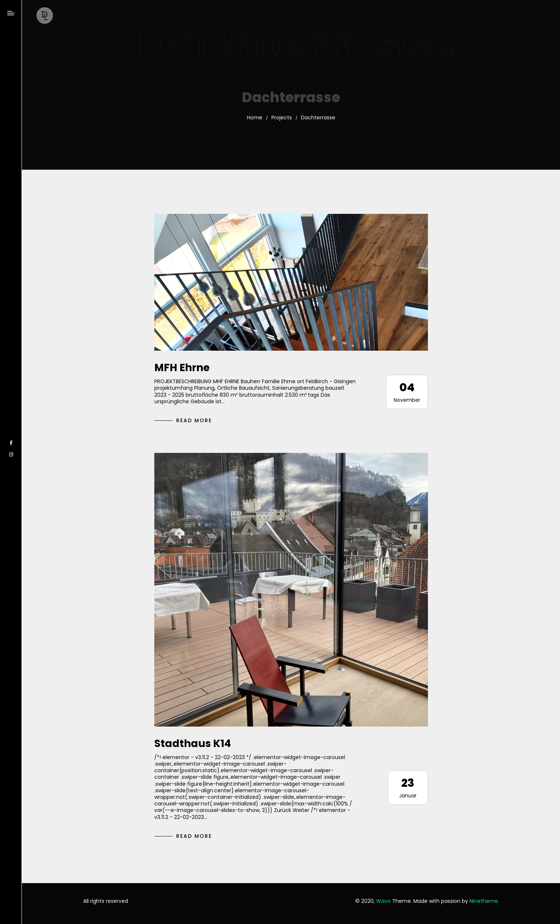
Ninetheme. (484, 901)
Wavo (383, 901)
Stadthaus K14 (193, 744)
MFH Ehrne (182, 368)
